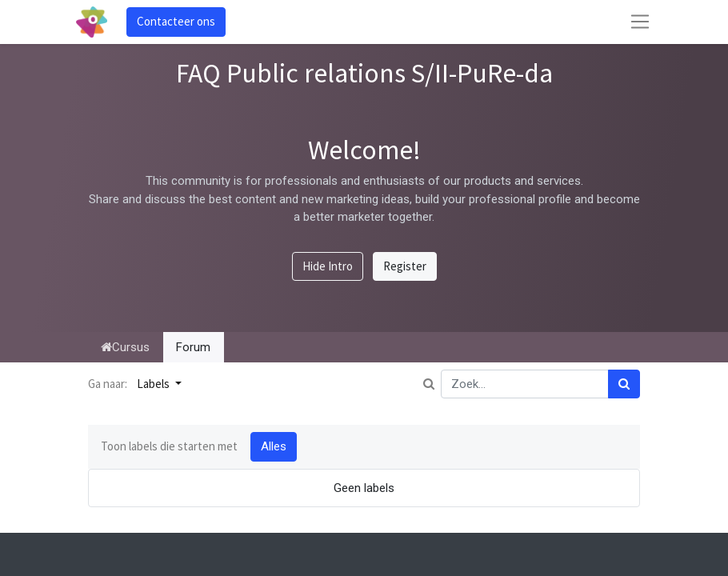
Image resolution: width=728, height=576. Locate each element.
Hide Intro (328, 266)
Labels (154, 384)
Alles (274, 446)
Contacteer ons (176, 21)
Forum (193, 347)
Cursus (125, 347)
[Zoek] (624, 384)
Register (405, 266)
